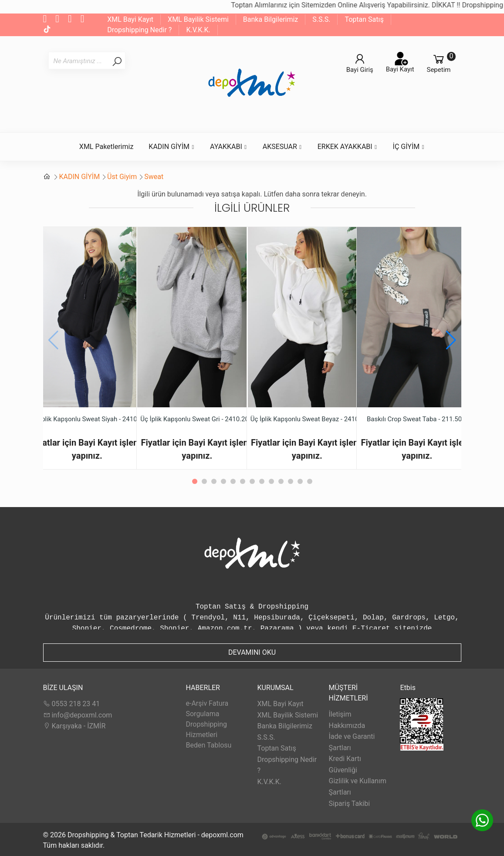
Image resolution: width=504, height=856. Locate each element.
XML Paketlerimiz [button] (107, 147)
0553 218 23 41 (72, 704)
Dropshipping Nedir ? (139, 30)
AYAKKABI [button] (229, 147)
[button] (451, 340)
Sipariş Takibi (349, 804)
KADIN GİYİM (79, 177)
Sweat (154, 177)
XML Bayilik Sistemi (198, 19)
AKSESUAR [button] (282, 147)
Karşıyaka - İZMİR (74, 726)
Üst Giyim (122, 177)
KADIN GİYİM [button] (172, 147)
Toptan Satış (364, 19)
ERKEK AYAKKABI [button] (348, 147)
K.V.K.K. (198, 30)
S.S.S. (321, 19)
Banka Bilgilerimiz (271, 19)
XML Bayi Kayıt (130, 19)
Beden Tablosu (208, 745)
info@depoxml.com (78, 715)
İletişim (340, 714)
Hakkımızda (347, 726)
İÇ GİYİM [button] (409, 147)
